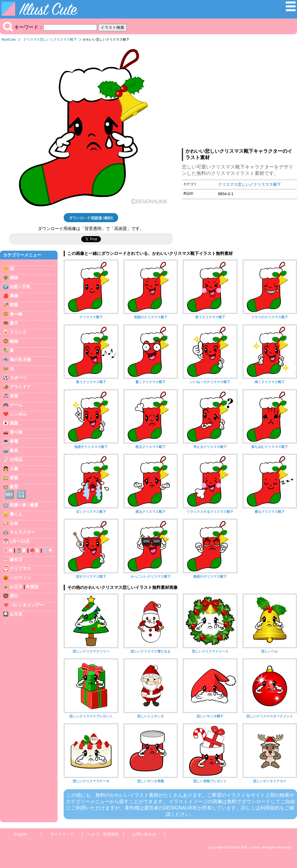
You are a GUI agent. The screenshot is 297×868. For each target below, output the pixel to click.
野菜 (14, 305)
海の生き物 (20, 359)
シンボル (18, 414)
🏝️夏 (21, 550)
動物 (14, 341)
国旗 (14, 423)
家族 (14, 478)
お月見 (16, 614)
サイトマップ (62, 834)
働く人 (16, 514)
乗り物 (16, 432)
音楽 (14, 396)
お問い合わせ (144, 834)
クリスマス (20, 569)
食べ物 (16, 314)
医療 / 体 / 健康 (24, 505)
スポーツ (18, 378)
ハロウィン (20, 578)
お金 (14, 523)
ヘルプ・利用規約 (103, 834)
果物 (14, 296)
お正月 (16, 587)
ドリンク (18, 332)
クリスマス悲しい (37, 39)
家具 (14, 450)
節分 (14, 596)
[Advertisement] (239, 97)
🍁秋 (35, 550)
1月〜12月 (20, 541)
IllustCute (9, 39)
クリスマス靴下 (65, 39)
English (21, 834)
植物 (14, 278)
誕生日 (16, 559)
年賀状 (32, 587)
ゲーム (16, 405)
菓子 (14, 323)
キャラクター (22, 532)
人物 (14, 469)
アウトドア (20, 387)
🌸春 (8, 550)
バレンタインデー (27, 605)
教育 (14, 487)
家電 (14, 441)
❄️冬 (48, 550)
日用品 (16, 459)
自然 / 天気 (20, 287)
